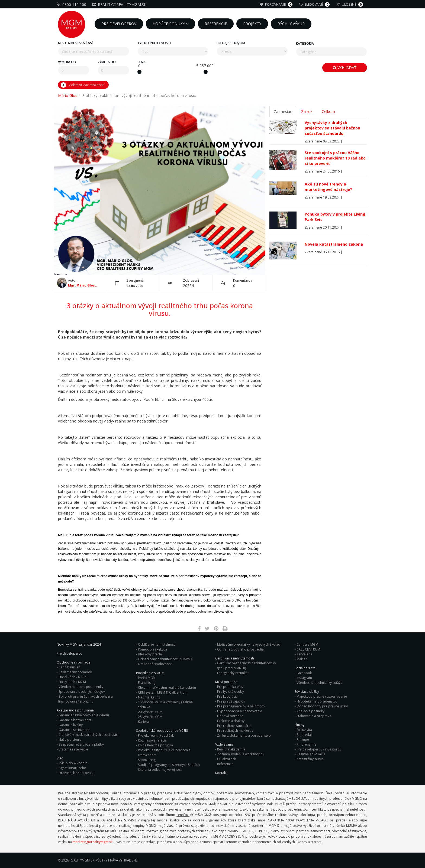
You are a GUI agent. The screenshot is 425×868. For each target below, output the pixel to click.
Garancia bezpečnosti (75, 720)
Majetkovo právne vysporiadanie (322, 696)
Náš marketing (149, 697)
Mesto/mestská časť (76, 43)
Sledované (315, 4)
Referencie (225, 764)
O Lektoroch (227, 759)
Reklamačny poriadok (75, 672)
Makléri (302, 659)
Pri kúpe (303, 739)
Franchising (147, 683)
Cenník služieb (70, 667)
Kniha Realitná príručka (155, 745)
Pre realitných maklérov (235, 731)
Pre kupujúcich (228, 696)
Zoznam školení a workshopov (241, 754)
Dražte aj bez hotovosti (76, 773)
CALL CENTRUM (308, 649)
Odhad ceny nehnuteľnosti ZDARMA (165, 659)
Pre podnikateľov (230, 687)
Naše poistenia (70, 739)
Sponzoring (147, 760)
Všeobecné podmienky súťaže (320, 683)
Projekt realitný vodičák (156, 735)
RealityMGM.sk (82, 860)
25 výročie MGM (150, 717)
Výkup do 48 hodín (73, 763)
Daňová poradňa (230, 716)
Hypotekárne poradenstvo (317, 701)
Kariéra (144, 722)
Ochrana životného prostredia (240, 649)
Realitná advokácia (311, 754)
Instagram (304, 678)
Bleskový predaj (150, 654)
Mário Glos (68, 95)
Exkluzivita (304, 730)
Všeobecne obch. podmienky (81, 687)
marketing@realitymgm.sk (93, 842)
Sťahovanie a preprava (314, 716)
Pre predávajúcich (231, 701)
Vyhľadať (345, 68)
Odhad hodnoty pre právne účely (322, 706)
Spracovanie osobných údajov (82, 692)
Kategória (305, 43)
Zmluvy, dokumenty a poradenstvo (244, 735)
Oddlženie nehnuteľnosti (157, 644)
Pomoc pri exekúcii (152, 649)
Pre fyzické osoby (231, 692)
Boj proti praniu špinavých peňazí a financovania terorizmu (85, 699)
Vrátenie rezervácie (73, 749)
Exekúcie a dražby (231, 721)
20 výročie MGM (150, 712)
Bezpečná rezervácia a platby (81, 744)
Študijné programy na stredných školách (169, 765)
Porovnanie (277, 4)
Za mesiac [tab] (283, 111)
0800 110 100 (72, 4)
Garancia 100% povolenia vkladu (84, 715)
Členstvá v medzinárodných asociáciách (89, 735)
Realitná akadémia (231, 749)
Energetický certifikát (233, 673)
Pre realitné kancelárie (234, 726)
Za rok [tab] (307, 111)
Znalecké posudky (310, 711)
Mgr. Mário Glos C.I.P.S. (81, 285)
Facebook (304, 673)
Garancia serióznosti (74, 730)
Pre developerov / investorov (319, 749)
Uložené (350, 4)
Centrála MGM (307, 644)
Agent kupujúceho (72, 768)
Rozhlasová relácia (152, 740)
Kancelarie (305, 654)
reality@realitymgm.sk (120, 4)
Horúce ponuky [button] (170, 24)
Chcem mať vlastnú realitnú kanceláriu (167, 687)
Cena (141, 62)
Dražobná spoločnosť (155, 664)
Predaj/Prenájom (231, 43)
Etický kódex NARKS (73, 677)
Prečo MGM (147, 678)
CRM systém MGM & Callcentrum (163, 692)
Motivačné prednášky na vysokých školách (249, 644)
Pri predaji (305, 735)
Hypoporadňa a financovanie (240, 711)
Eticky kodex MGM (72, 682)
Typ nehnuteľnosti (154, 43)
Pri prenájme (306, 744)
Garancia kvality (71, 725)
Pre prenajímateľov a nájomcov (241, 706)
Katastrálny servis (310, 759)
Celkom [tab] (328, 111)
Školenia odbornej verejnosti (160, 770)
